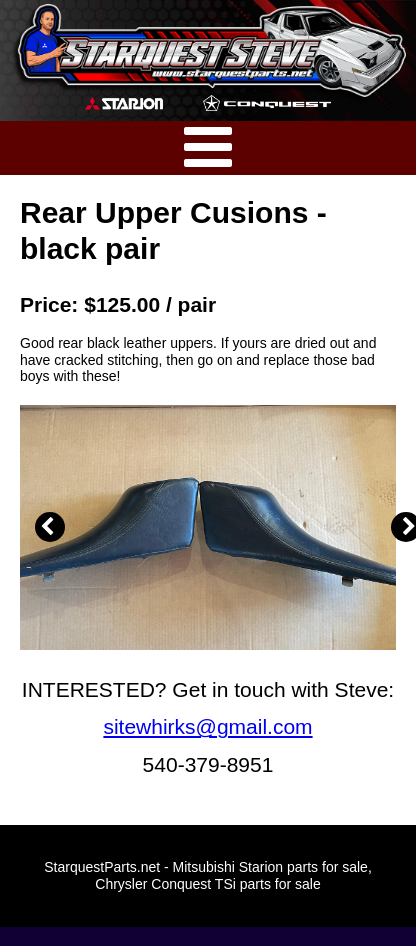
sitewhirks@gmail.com (207, 726)
